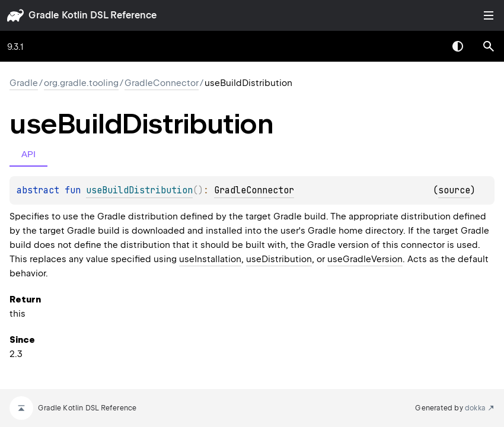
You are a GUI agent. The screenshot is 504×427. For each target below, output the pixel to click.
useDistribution (279, 259)
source (454, 190)
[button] (489, 46)
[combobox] (427, 46)
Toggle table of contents (489, 15)
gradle (44, 15)
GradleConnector (162, 83)
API (28, 154)
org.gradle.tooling (81, 83)
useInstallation (210, 259)
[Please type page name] (489, 46)
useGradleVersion (365, 259)
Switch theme (458, 46)
